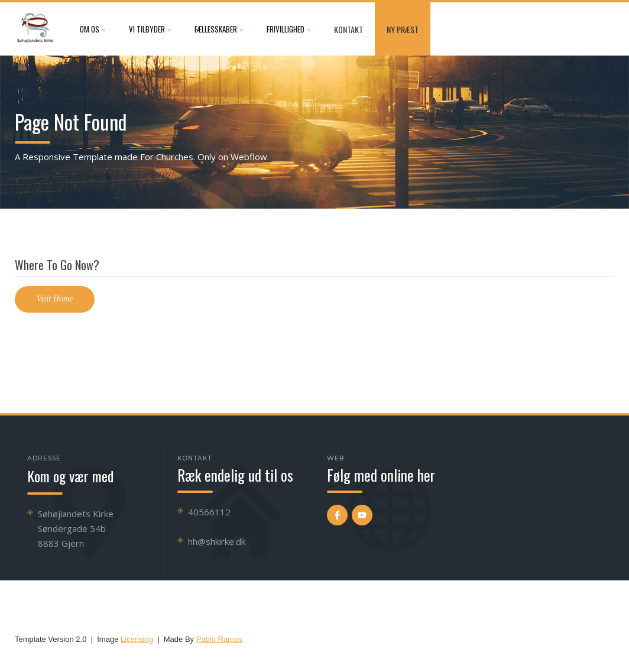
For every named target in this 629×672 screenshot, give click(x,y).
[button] (93, 29)
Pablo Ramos (219, 639)
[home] (35, 29)
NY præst (403, 29)
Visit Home (55, 299)
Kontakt (348, 29)
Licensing (137, 639)
